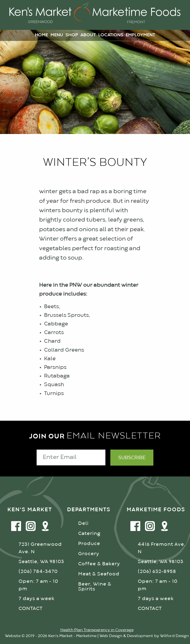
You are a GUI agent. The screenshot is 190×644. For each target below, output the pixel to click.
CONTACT (31, 609)
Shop (72, 35)
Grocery (89, 554)
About (88, 35)
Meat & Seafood (99, 574)
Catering (89, 534)
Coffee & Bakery (99, 564)
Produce (89, 544)
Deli (83, 523)
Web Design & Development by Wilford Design (144, 636)
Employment (140, 35)
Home (41, 35)
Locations (111, 35)
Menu (57, 35)
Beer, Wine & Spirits (95, 587)
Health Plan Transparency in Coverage (97, 630)
